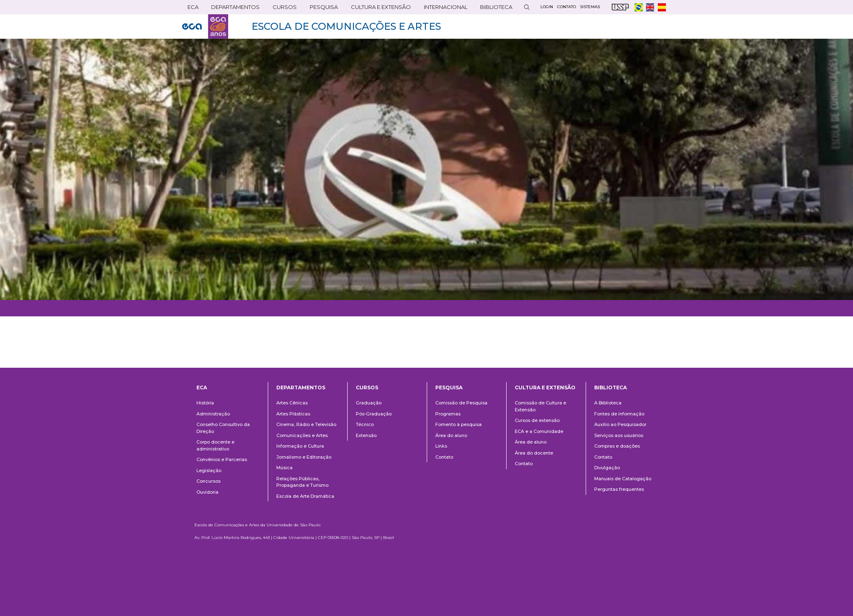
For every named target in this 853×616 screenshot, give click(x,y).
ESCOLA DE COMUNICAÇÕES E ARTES (346, 26)
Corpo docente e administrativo (215, 445)
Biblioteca (495, 9)
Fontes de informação (619, 414)
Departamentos (301, 387)
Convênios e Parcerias (222, 459)
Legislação (209, 470)
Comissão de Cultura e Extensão (540, 406)
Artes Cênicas (292, 403)
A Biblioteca (608, 403)
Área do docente (534, 453)
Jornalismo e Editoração (304, 457)
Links (441, 446)
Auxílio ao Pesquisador (620, 424)
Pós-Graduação (374, 414)
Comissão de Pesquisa (461, 403)
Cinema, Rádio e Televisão (306, 424)
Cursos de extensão (537, 420)
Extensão (366, 435)
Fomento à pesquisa (458, 424)
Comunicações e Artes (302, 435)
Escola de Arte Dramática (305, 496)
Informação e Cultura (300, 446)
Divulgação (607, 468)
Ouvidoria (207, 492)
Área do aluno (451, 435)
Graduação (369, 403)
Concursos (208, 481)
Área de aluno (531, 442)
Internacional (444, 9)
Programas (448, 414)
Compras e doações (617, 446)
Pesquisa (322, 9)
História (205, 403)
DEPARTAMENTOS (234, 9)
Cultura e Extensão (379, 9)
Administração (213, 414)
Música (284, 468)
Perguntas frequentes (619, 489)
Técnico (365, 424)
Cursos (283, 9)
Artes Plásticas (293, 414)
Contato (444, 457)
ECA (191, 9)
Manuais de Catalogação (623, 479)
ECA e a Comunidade (539, 431)
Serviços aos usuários (619, 435)
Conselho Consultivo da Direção (223, 428)
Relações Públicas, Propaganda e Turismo (302, 482)
